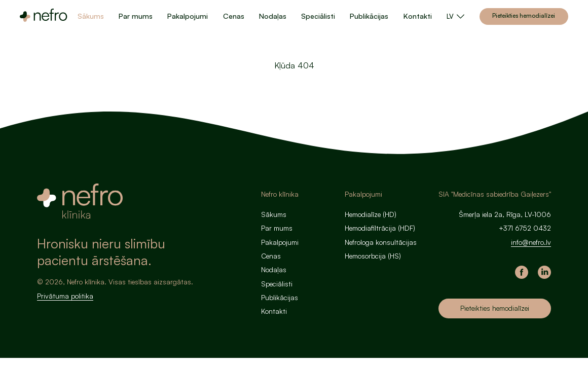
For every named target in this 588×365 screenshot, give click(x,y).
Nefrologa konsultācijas (381, 242)
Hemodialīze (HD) (371, 214)
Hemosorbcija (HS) (373, 256)
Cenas (234, 16)
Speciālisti (318, 16)
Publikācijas (369, 16)
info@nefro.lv (531, 242)
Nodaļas (273, 16)
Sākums (91, 16)
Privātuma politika (65, 296)
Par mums (136, 16)
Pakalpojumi (188, 16)
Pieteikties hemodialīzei (524, 15)
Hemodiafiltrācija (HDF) (380, 228)
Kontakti (418, 16)
